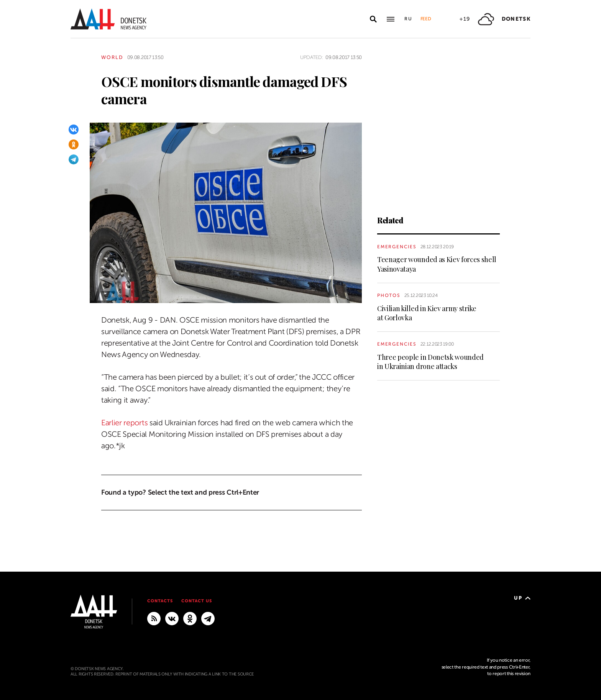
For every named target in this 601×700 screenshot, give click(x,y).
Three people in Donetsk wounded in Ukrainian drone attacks (430, 362)
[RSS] (154, 618)
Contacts (160, 601)
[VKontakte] (74, 130)
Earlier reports (124, 423)
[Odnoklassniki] (74, 144)
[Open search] (373, 19)
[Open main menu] (391, 19)
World (112, 57)
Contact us (197, 601)
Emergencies (397, 247)
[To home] (108, 19)
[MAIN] (208, 618)
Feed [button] (426, 19)
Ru (409, 19)
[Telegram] (74, 159)
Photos (389, 295)
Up (522, 598)
